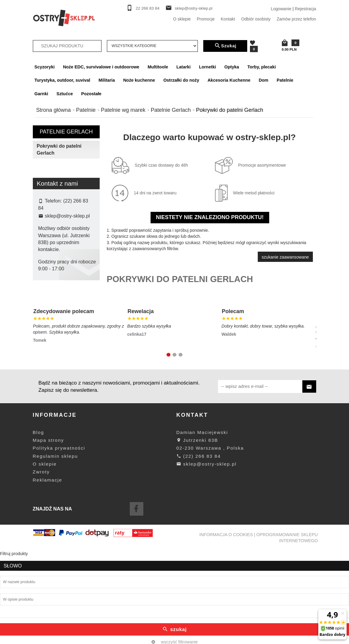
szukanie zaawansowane (285, 257)
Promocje (206, 19)
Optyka (232, 67)
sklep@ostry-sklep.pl (193, 8)
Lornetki (208, 67)
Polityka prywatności (59, 541)
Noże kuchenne (139, 80)
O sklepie (182, 19)
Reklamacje (48, 573)
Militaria (107, 80)
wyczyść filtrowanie (66, 260)
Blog (39, 525)
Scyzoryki (44, 67)
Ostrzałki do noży (181, 80)
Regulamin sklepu (55, 549)
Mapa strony (48, 534)
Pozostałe (91, 94)
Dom (263, 80)
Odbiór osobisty (256, 19)
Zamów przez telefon (296, 19)
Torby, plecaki (262, 67)
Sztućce (65, 94)
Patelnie (285, 80)
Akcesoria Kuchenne (229, 80)
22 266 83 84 (148, 8)
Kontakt (228, 19)
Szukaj (225, 46)
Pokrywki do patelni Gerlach (59, 149)
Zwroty (41, 565)
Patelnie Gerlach (66, 132)
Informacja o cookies (226, 628)
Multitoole (158, 67)
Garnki (41, 94)
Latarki (184, 67)
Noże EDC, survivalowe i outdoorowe (101, 67)
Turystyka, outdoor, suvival (62, 80)
